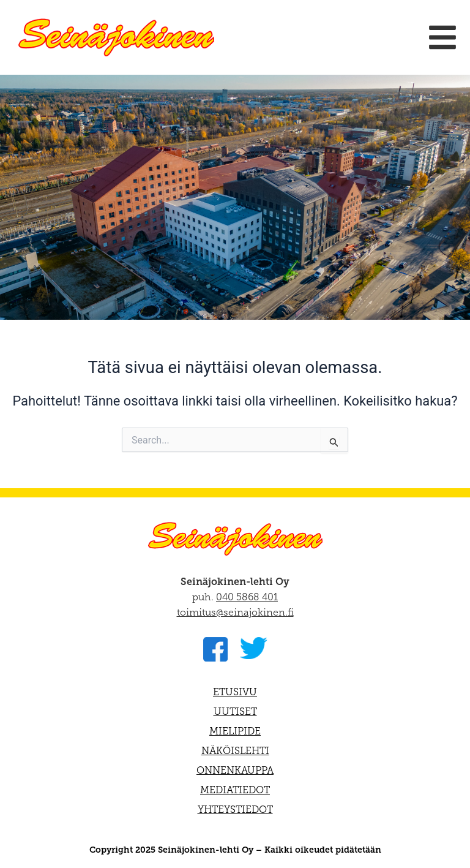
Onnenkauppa (235, 770)
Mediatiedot (235, 790)
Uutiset (235, 711)
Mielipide (235, 731)
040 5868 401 (247, 597)
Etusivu (235, 692)
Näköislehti (235, 751)
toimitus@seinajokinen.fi (235, 612)
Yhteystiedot (235, 810)
